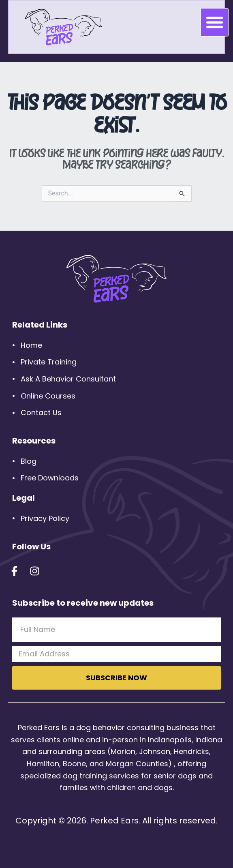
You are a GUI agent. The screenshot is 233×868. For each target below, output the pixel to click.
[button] (215, 22)
